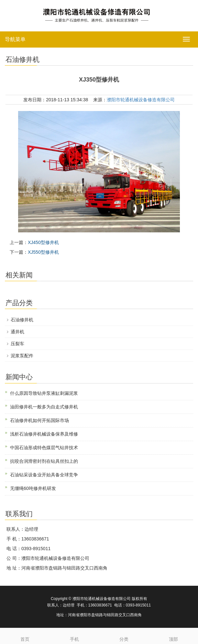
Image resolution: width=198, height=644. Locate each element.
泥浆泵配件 (22, 356)
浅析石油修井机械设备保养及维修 (44, 434)
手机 (74, 635)
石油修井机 (22, 320)
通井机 (17, 332)
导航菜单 (15, 39)
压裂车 (17, 344)
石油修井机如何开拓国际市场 (39, 420)
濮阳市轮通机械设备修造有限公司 (141, 100)
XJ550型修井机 (43, 252)
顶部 (173, 635)
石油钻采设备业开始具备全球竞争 (44, 475)
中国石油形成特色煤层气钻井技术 (44, 448)
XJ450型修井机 (43, 242)
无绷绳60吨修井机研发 (33, 488)
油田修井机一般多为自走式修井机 (44, 407)
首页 (25, 635)
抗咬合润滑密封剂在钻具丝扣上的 (44, 461)
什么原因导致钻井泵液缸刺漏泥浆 (44, 393)
